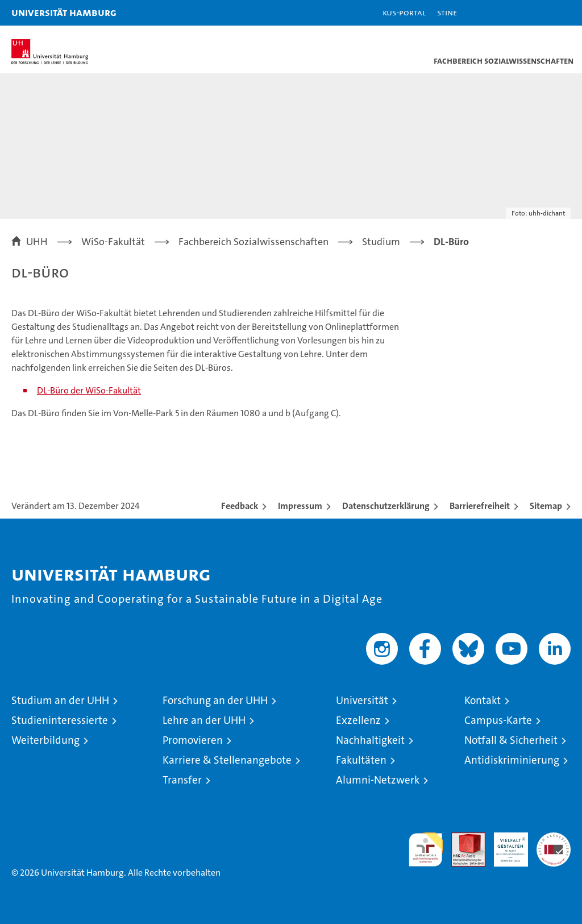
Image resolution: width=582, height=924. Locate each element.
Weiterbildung (45, 740)
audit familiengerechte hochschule (426, 850)
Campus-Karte (498, 720)
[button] (538, 13)
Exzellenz (358, 720)
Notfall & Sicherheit (511, 740)
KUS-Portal (404, 12)
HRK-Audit (505, 844)
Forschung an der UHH (215, 700)
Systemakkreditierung (554, 838)
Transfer (182, 780)
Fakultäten (361, 760)
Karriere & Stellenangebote (227, 760)
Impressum (300, 506)
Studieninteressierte (60, 720)
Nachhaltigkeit (370, 740)
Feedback (240, 506)
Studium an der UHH (60, 700)
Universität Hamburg (64, 12)
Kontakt (483, 700)
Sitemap (546, 506)
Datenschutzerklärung (386, 506)
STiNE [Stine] (447, 12)
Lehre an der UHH (204, 720)
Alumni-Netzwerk (378, 780)
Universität (362, 700)
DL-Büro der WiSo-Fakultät (89, 390)
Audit (462, 838)
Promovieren (193, 740)
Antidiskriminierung (512, 760)
